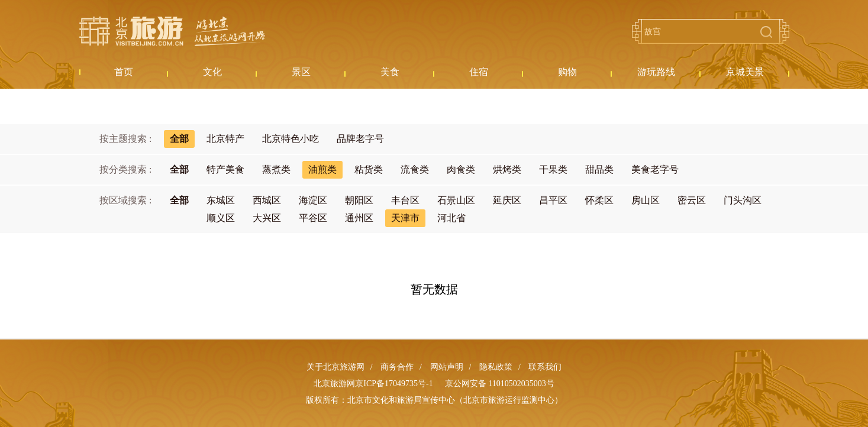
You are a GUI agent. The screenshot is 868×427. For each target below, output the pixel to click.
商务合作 (397, 367)
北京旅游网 (172, 31)
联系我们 (545, 367)
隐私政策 (496, 367)
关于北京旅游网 (335, 367)
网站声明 (447, 367)
